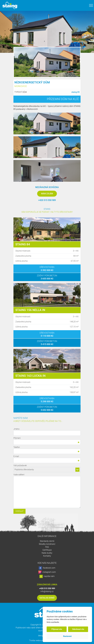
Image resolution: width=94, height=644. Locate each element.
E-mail (47, 459)
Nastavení (67, 636)
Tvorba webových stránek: (41, 640)
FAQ (47, 547)
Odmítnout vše (78, 629)
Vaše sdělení (47, 491)
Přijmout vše (57, 629)
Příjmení (47, 441)
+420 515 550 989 (47, 200)
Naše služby (47, 553)
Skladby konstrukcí (47, 544)
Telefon (47, 450)
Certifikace (47, 550)
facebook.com (47, 568)
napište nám (47, 576)
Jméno (47, 432)
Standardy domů (47, 541)
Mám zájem (47, 194)
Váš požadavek (47, 468)
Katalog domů (47, 598)
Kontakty (47, 556)
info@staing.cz (47, 591)
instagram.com (47, 572)
